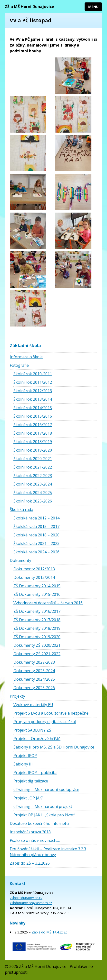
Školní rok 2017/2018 (33, 433)
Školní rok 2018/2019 (33, 442)
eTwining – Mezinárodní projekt (43, 806)
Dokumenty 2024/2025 (34, 679)
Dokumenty (20, 560)
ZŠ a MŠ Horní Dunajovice (29, 7)
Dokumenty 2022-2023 (34, 662)
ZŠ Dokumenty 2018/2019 (37, 628)
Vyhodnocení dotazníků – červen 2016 (48, 603)
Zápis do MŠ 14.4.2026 (50, 932)
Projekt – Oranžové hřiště (37, 739)
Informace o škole (26, 357)
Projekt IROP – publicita (35, 773)
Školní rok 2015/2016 (33, 416)
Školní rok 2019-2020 (33, 450)
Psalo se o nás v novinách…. (35, 840)
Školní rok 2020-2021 (33, 459)
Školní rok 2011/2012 (33, 382)
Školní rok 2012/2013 (33, 391)
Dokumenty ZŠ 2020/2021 (37, 645)
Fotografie (19, 365)
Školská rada (21, 510)
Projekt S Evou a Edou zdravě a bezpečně (51, 713)
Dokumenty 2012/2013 (34, 569)
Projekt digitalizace (31, 781)
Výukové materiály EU (33, 705)
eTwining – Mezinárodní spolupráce (46, 789)
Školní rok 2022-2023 (33, 476)
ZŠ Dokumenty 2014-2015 (37, 586)
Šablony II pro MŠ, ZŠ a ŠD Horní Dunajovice (54, 747)
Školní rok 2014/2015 (33, 408)
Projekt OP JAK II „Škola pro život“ (44, 815)
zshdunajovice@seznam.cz (31, 903)
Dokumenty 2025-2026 (34, 688)
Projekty (17, 696)
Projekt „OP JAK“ (28, 798)
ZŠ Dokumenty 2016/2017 (37, 611)
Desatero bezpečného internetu (39, 823)
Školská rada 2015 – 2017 (36, 526)
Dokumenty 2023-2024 (34, 671)
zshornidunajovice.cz (26, 898)
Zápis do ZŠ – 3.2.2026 (30, 863)
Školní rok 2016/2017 (33, 425)
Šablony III (23, 764)
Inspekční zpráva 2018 (30, 832)
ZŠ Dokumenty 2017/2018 (37, 620)
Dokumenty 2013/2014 (34, 577)
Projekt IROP (25, 756)
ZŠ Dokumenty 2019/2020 (37, 637)
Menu (93, 7)
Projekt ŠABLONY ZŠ (32, 730)
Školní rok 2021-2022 (33, 467)
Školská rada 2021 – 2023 (36, 543)
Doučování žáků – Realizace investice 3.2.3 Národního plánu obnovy (48, 852)
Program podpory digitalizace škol (45, 722)
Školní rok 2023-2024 (33, 484)
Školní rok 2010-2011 (33, 374)
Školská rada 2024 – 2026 (36, 552)
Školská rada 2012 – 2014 (36, 518)
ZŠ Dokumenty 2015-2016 (37, 594)
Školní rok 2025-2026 (33, 501)
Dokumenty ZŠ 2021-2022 (37, 654)
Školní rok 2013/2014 (33, 399)
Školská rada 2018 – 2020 (36, 535)
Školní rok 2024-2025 (33, 493)
